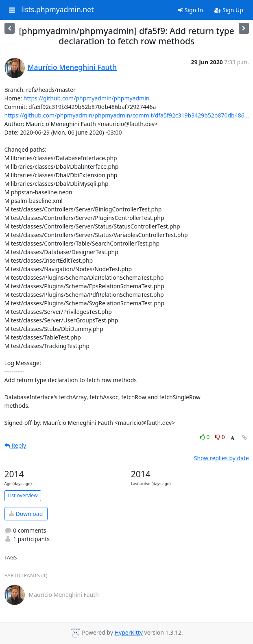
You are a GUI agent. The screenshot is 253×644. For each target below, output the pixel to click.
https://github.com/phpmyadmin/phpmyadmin (87, 98)
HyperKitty (129, 632)
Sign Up (229, 10)
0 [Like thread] (206, 437)
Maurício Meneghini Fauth (72, 67)
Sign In (191, 10)
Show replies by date (221, 458)
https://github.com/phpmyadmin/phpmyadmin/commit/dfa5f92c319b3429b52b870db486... (127, 115)
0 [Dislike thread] (220, 437)
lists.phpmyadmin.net (57, 10)
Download (26, 514)
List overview (23, 495)
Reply (15, 445)
